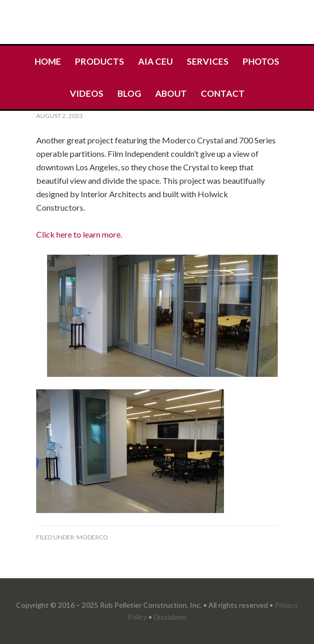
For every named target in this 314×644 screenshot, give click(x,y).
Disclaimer (170, 617)
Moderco (92, 537)
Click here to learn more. (80, 234)
